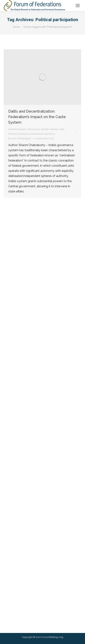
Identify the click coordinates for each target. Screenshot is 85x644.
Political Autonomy (19, 134)
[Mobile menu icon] (78, 6)
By (20, 138)
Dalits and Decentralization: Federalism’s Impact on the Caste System (37, 117)
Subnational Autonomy (42, 134)
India (62, 129)
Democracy (34, 129)
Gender (45, 129)
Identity (54, 129)
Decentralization (17, 129)
